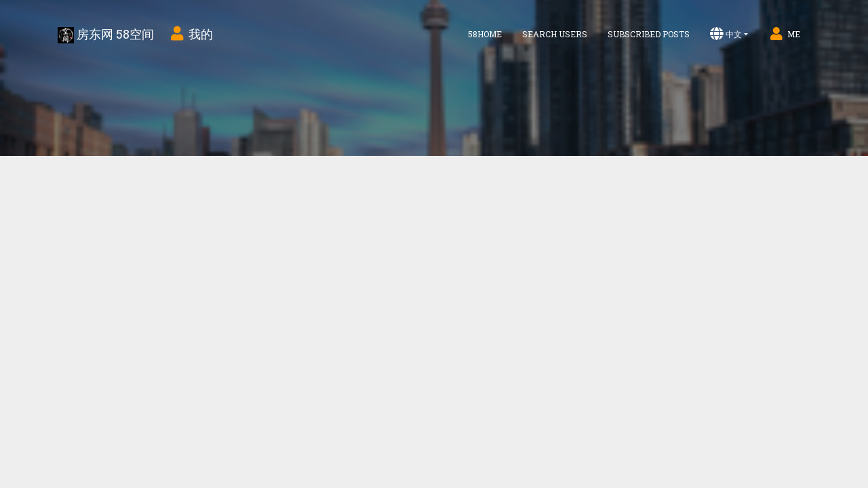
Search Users (555, 34)
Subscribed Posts (649, 34)
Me (784, 34)
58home (485, 34)
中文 (726, 34)
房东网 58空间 (106, 35)
